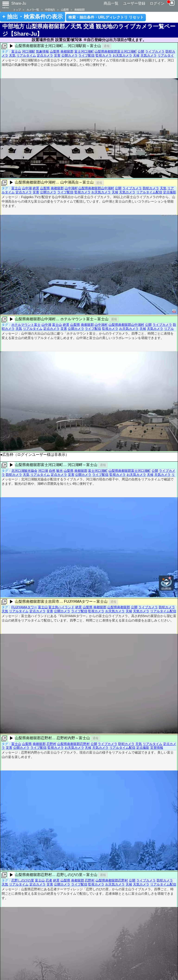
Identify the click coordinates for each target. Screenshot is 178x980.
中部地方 (50, 10)
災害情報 (157, 748)
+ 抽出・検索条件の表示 (33, 17)
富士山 (16, 51)
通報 (107, 46)
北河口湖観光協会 (24, 471)
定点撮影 (170, 192)
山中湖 (27, 188)
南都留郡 (79, 10)
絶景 (36, 188)
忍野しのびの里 (23, 880)
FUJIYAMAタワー (24, 607)
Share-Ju (19, 3)
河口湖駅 (29, 51)
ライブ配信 (86, 55)
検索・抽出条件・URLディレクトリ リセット (106, 17)
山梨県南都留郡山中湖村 (96, 188)
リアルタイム (26, 55)
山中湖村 (71, 188)
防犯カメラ (151, 188)
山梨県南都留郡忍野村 (73, 744)
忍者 (49, 880)
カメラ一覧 (33, 10)
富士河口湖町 (84, 51)
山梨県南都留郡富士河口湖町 (116, 51)
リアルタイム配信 (149, 192)
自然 (52, 471)
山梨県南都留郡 (119, 607)
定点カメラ (45, 55)
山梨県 (65, 10)
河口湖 (43, 471)
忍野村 (51, 744)
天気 (12, 55)
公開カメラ (70, 55)
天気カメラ (149, 55)
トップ (17, 10)
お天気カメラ (122, 55)
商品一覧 (111, 3)
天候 (136, 55)
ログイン (157, 3)
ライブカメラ (155, 51)
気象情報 (42, 51)
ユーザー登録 (134, 3)
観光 (60, 471)
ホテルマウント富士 (26, 325)
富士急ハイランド (61, 607)
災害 (57, 55)
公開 (141, 51)
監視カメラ (104, 55)
